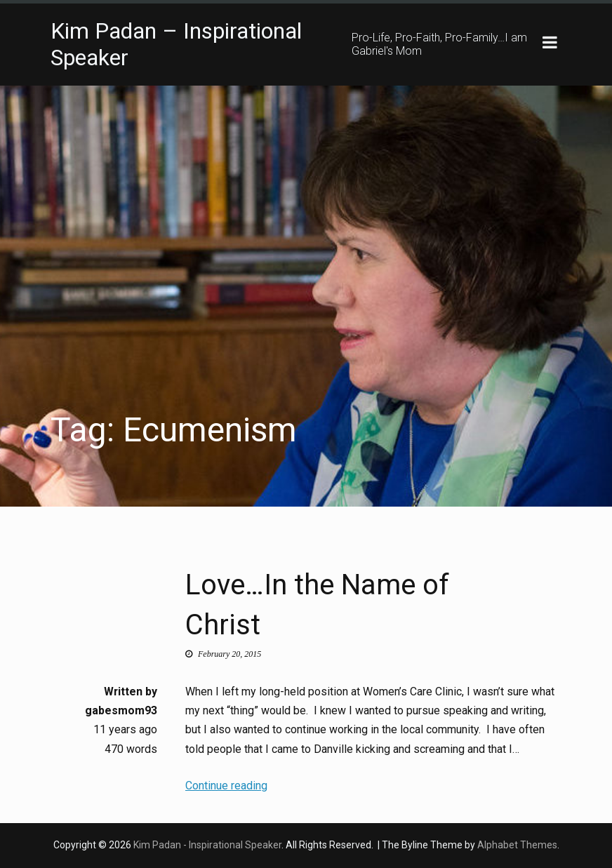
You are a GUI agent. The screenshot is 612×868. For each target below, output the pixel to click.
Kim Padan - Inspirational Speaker (207, 845)
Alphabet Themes (517, 845)
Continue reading (226, 786)
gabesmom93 (121, 711)
